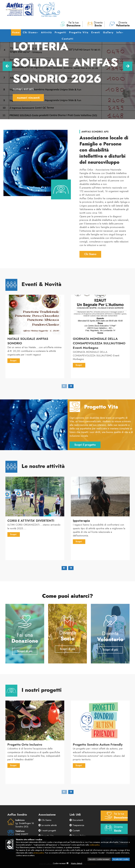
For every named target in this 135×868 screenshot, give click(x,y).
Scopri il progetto (85, 445)
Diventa (95, 24)
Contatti (68, 39)
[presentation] (64, 386)
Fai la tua (70, 24)
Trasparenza (77, 825)
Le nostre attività (48, 825)
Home (16, 32)
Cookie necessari (59, 863)
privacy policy (39, 853)
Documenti (76, 820)
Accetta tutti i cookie (121, 859)
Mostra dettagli (77, 863)
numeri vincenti (28, 98)
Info (120, 32)
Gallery (108, 32)
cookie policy (94, 845)
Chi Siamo (30, 32)
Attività (46, 32)
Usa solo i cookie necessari (99, 859)
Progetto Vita (79, 32)
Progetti (60, 32)
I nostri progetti (47, 831)
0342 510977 (22, 834)
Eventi (96, 32)
